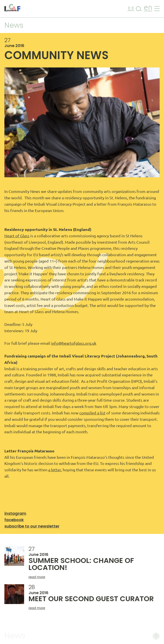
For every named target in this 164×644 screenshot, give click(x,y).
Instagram (15, 513)
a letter (55, 470)
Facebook (14, 520)
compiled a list (92, 413)
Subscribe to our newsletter (32, 526)
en (148, 8)
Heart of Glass (17, 236)
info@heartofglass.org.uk (74, 343)
